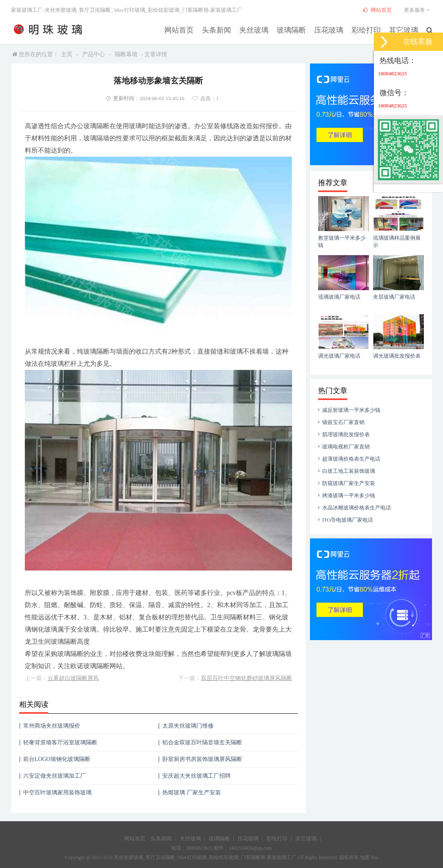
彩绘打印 (371, 29)
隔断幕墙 (126, 54)
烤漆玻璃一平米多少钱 (349, 495)
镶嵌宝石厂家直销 (343, 422)
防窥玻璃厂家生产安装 (349, 483)
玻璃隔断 (303, 29)
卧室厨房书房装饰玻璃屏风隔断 (202, 759)
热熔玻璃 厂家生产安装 (192, 793)
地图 (365, 857)
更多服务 (418, 10)
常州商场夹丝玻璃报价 (52, 726)
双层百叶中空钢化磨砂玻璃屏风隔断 (247, 678)
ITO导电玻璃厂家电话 (348, 520)
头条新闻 (235, 29)
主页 (67, 54)
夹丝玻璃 (269, 29)
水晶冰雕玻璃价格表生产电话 (357, 508)
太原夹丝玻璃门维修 (188, 726)
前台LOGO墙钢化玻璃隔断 (57, 759)
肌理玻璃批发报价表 (346, 434)
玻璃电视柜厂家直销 (346, 447)
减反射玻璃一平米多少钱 (351, 410)
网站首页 (201, 29)
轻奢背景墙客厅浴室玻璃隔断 (60, 742)
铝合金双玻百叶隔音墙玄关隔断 (202, 742)
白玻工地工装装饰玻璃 (349, 471)
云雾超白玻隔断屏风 (73, 678)
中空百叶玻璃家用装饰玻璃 (57, 793)
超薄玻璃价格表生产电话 (351, 459)
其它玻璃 (406, 29)
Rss (374, 857)
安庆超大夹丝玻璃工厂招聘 (196, 776)
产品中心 (94, 54)
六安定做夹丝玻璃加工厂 (55, 776)
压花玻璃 (337, 29)
